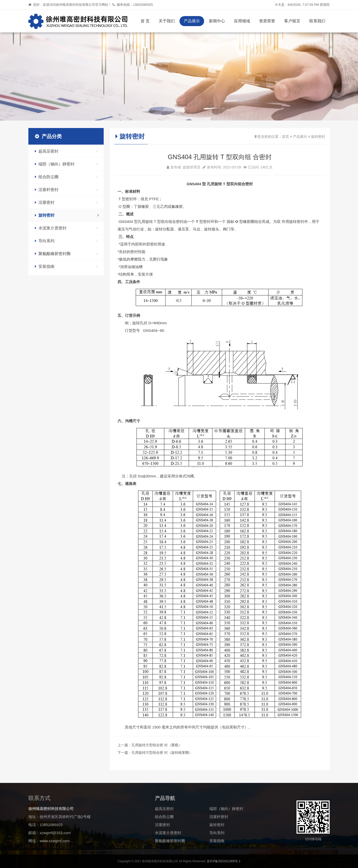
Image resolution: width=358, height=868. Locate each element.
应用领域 (242, 21)
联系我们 (317, 21)
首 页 (145, 21)
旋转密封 (67, 215)
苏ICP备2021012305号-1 (224, 861)
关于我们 (167, 21)
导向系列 (66, 241)
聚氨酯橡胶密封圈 (66, 254)
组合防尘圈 (66, 177)
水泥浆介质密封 (66, 228)
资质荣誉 (267, 21)
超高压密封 (66, 151)
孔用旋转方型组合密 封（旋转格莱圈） (162, 753)
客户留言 (292, 21)
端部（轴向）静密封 (66, 164)
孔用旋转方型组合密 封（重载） (157, 745)
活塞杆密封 (66, 190)
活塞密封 (66, 202)
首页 (285, 137)
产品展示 (192, 21)
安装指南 (66, 266)
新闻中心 (217, 21)
